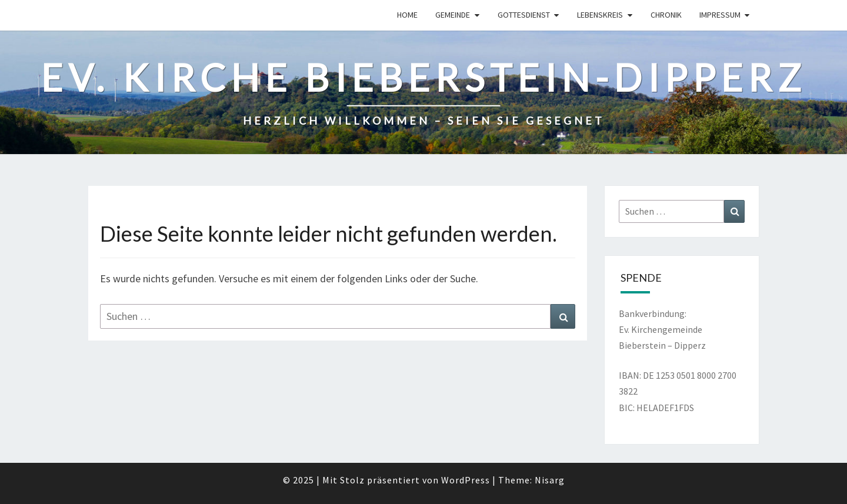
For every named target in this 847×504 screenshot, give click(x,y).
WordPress (466, 480)
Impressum (720, 15)
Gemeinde (453, 15)
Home (407, 15)
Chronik (666, 15)
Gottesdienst (524, 15)
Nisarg (550, 480)
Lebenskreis (600, 15)
